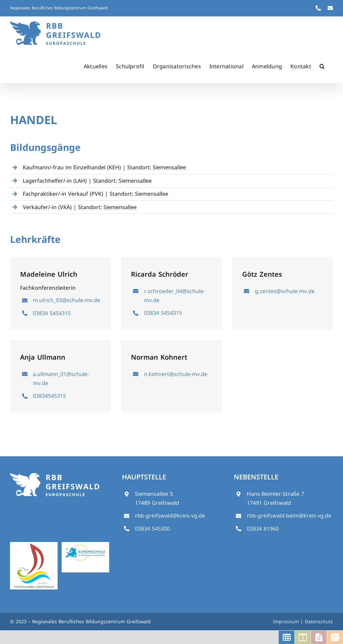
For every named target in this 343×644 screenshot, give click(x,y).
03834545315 (49, 396)
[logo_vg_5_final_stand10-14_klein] (34, 545)
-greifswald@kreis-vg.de (175, 516)
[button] (322, 66)
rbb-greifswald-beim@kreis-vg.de (289, 516)
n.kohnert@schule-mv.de (176, 374)
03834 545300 (152, 529)
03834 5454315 (52, 313)
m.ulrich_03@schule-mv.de (66, 300)
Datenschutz (319, 621)
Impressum (287, 621)
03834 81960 (263, 529)
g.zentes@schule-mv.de (285, 291)
